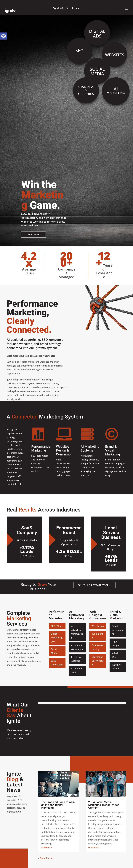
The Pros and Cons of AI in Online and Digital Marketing (58, 805)
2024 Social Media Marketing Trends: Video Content (104, 805)
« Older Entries (46, 858)
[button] (4, 36)
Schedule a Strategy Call (94, 585)
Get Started (33, 234)
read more (46, 848)
